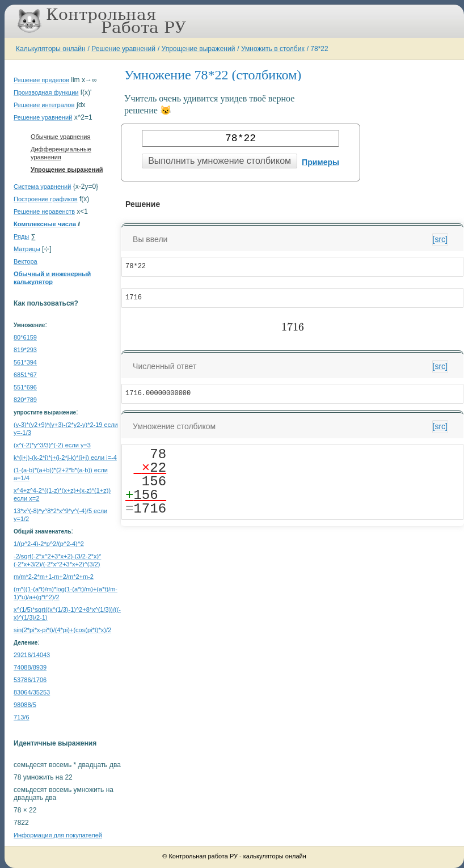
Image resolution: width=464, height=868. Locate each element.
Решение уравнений (123, 49)
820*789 (25, 400)
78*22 (319, 49)
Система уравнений (42, 187)
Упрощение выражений (199, 49)
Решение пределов (41, 80)
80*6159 (25, 337)
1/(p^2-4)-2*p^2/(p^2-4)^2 (49, 544)
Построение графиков (46, 199)
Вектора (26, 261)
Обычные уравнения (60, 137)
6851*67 (25, 375)
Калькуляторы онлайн (51, 49)
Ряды (21, 236)
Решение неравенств (44, 211)
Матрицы (27, 249)
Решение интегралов (44, 105)
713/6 (22, 717)
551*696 (25, 387)
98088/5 (25, 705)
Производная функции (46, 92)
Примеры (320, 162)
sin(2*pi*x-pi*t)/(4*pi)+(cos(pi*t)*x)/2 (62, 630)
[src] (440, 239)
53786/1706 (30, 680)
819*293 (25, 350)
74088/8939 (30, 667)
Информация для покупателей (58, 835)
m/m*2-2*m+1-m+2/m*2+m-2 (54, 577)
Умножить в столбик (273, 49)
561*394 (25, 362)
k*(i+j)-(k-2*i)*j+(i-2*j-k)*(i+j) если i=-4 (65, 458)
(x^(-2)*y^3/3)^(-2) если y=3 (52, 445)
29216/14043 (32, 655)
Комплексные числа (45, 224)
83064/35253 (32, 692)
